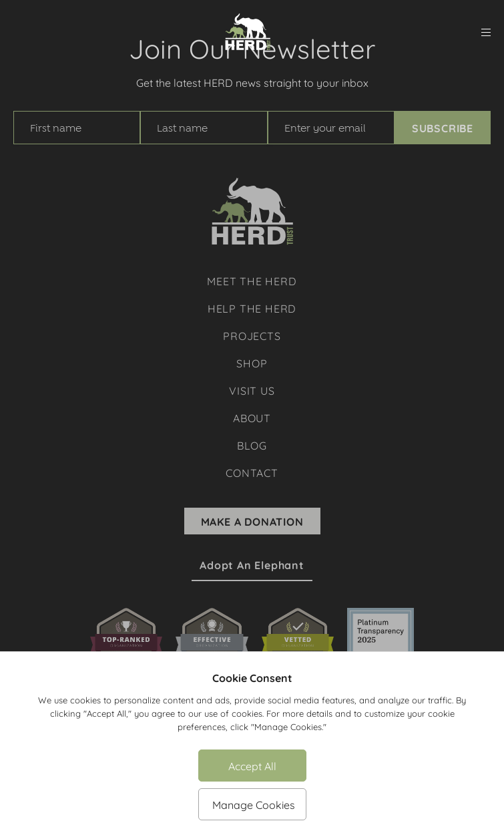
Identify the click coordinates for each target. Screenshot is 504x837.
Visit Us (252, 390)
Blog (252, 445)
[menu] (486, 32)
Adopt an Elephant (252, 565)
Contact (252, 472)
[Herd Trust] (248, 32)
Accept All (252, 765)
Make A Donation (252, 521)
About (252, 417)
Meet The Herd (252, 280)
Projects (252, 335)
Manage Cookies (254, 804)
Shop (252, 362)
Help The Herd (252, 308)
